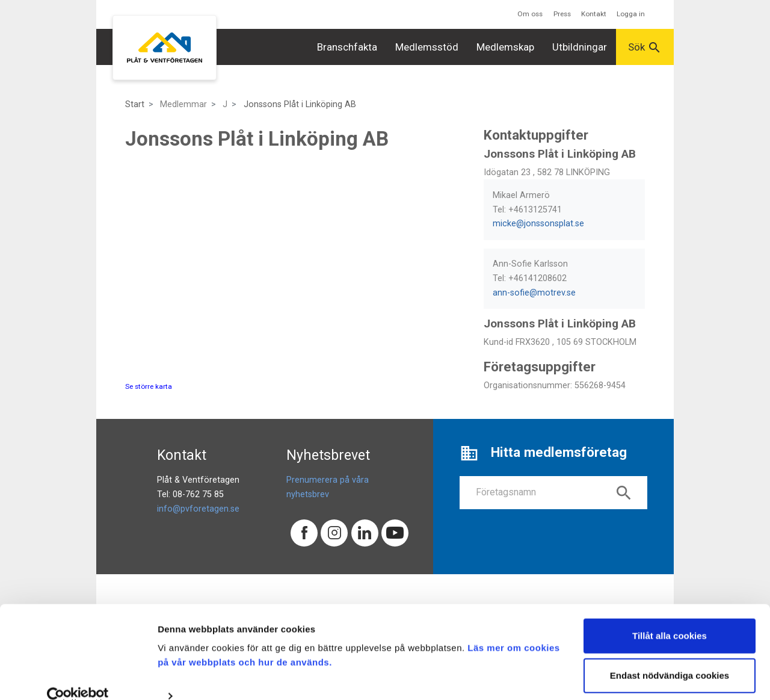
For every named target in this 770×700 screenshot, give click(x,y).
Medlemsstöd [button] (427, 47)
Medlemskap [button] (505, 47)
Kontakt (594, 14)
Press (562, 14)
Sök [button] (645, 48)
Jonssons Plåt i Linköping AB (300, 104)
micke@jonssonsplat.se (538, 224)
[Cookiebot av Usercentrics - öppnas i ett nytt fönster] (78, 677)
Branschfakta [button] (347, 47)
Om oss (530, 14)
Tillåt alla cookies (670, 617)
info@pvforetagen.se (198, 509)
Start (135, 104)
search (624, 493)
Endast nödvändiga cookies (670, 656)
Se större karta (149, 386)
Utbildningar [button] (580, 47)
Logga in (631, 14)
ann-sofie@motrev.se (534, 293)
